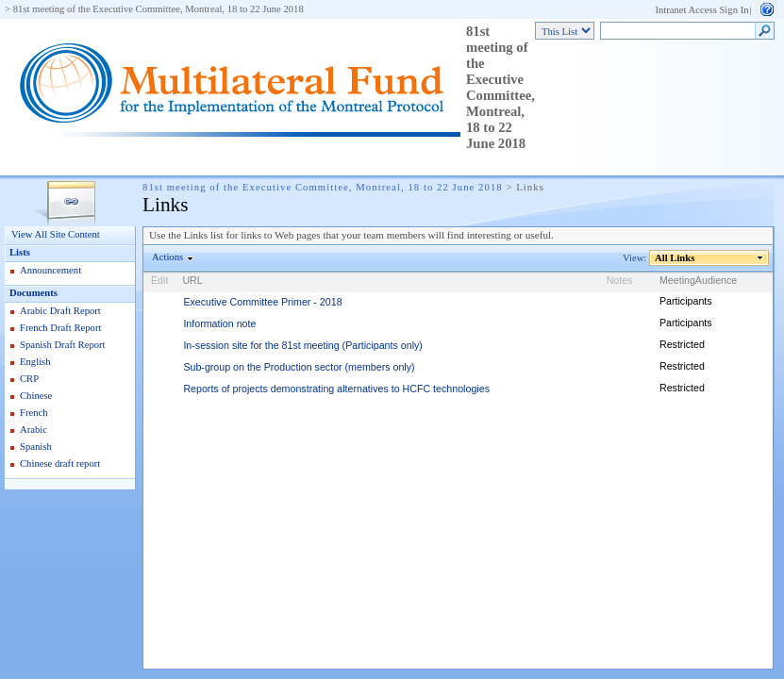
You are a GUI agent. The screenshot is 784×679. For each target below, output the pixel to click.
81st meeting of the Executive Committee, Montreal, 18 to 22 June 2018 (158, 9)
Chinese (36, 396)
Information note (219, 323)
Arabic (33, 430)
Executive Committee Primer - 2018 (262, 302)
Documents (33, 293)
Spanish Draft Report (63, 345)
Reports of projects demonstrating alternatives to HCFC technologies (336, 389)
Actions (168, 257)
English (35, 362)
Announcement (50, 270)
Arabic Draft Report (60, 311)
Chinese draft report (60, 464)
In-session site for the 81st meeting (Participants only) (303, 345)
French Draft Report (60, 328)
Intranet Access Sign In (701, 10)
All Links (675, 258)
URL (192, 280)
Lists (20, 252)
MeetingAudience (698, 280)
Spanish (36, 447)
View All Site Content (56, 234)
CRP (29, 379)
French (34, 413)
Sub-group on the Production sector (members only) (299, 367)
